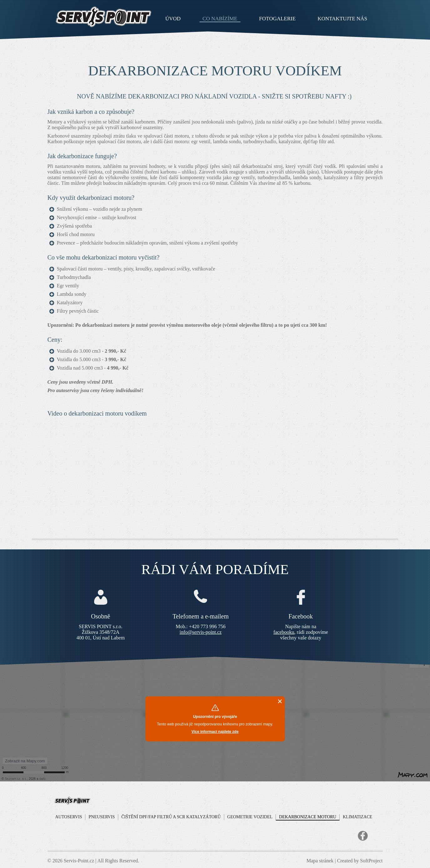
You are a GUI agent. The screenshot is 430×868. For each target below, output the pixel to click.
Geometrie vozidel (250, 817)
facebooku (284, 632)
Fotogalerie (278, 19)
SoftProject (372, 861)
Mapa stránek (320, 861)
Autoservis (69, 817)
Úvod (173, 19)
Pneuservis (102, 817)
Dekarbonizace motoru (308, 817)
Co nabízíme (220, 19)
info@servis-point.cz (200, 632)
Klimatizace (357, 817)
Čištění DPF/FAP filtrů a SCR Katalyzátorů (171, 817)
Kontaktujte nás (342, 19)
